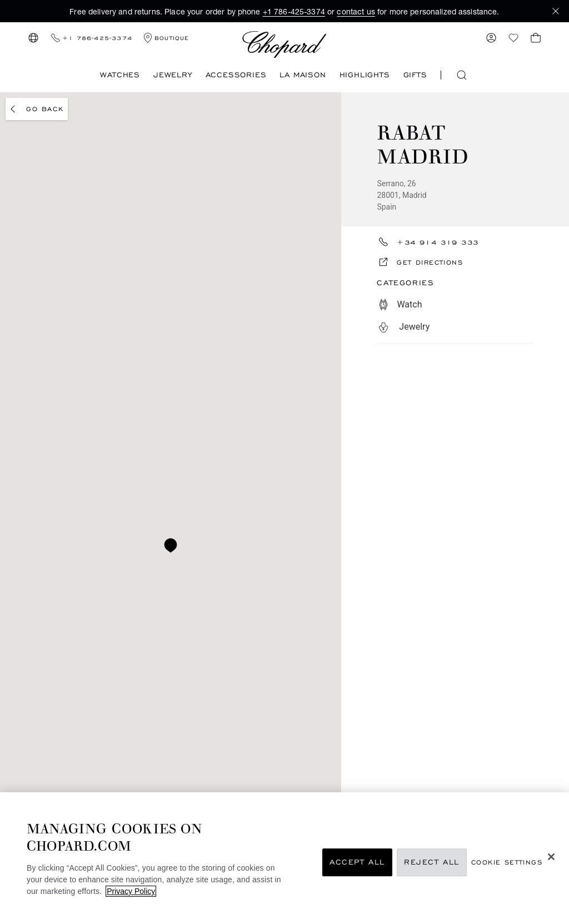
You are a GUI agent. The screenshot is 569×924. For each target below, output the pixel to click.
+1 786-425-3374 (294, 11)
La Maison (303, 75)
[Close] (551, 857)
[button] (556, 11)
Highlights (365, 75)
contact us (356, 11)
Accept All (357, 863)
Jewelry (173, 75)
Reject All (432, 863)
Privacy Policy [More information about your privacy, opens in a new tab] (131, 891)
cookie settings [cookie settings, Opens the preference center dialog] (507, 863)
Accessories (236, 75)
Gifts (415, 75)
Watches (120, 75)
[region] (284, 858)
